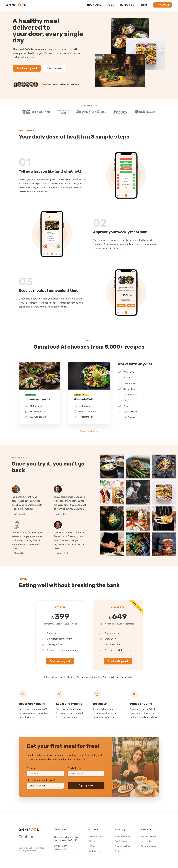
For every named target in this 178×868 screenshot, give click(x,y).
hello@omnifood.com (64, 849)
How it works (94, 6)
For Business (121, 841)
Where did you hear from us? (41, 780)
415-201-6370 (60, 846)
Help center (146, 841)
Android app (95, 851)
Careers (119, 851)
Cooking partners (123, 846)
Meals (111, 6)
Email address (74, 768)
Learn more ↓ (55, 68)
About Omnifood (123, 836)
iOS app (92, 846)
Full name (31, 768)
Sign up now (86, 785)
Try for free (163, 6)
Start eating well (27, 68)
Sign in (92, 841)
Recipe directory (149, 836)
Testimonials (127, 6)
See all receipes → (89, 431)
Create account (96, 836)
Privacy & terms (148, 846)
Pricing (144, 6)
